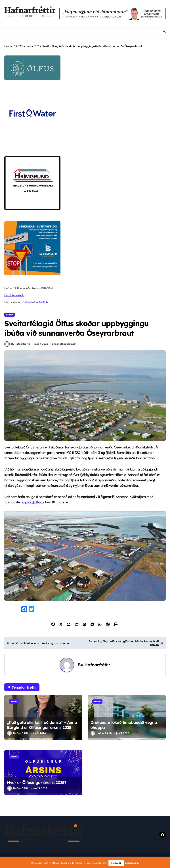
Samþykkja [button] (116, 863)
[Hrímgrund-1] (85, 183)
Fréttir (10, 315)
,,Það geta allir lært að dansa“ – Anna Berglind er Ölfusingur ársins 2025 (42, 727)
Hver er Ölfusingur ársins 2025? (37, 785)
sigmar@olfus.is (33, 504)
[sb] (85, 248)
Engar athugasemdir (64, 346)
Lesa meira (132, 863)
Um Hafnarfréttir (14, 295)
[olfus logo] (85, 68)
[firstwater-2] (85, 118)
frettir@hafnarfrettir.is (36, 302)
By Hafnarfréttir (17, 346)
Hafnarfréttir (97, 667)
